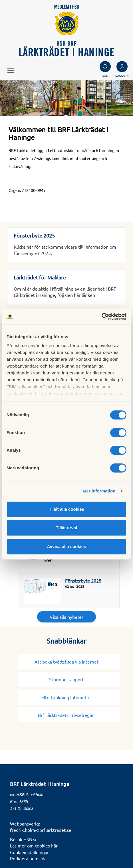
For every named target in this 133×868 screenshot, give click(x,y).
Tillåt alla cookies (66, 509)
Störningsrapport (69, 679)
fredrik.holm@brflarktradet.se (41, 830)
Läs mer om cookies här (34, 845)
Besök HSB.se (24, 839)
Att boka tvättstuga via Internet (69, 662)
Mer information (99, 491)
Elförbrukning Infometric (69, 697)
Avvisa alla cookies (66, 546)
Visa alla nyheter (66, 617)
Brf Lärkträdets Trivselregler (69, 715)
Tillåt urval (67, 528)
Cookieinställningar (29, 852)
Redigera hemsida (28, 858)
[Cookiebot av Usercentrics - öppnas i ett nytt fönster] (101, 317)
